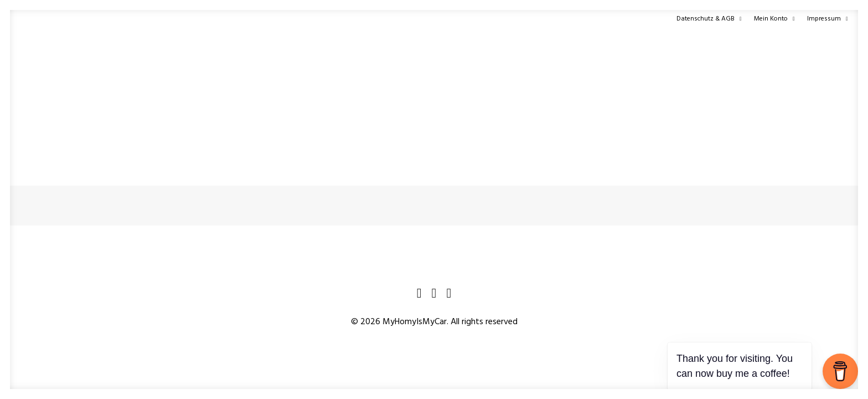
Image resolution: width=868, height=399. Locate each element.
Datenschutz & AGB (709, 19)
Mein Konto (774, 19)
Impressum (828, 19)
